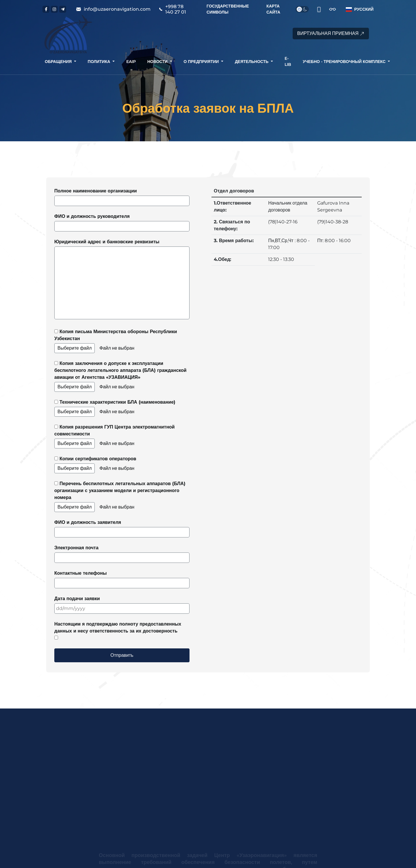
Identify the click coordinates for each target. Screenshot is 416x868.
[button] (359, 9)
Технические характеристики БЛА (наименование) (122, 408)
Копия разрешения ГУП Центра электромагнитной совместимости (122, 436)
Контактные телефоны (122, 579)
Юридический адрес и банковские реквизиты (122, 279)
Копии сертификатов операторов (122, 465)
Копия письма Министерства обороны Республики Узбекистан (122, 341)
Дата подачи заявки (122, 605)
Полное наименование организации (122, 197)
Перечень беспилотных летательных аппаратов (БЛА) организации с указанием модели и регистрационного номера (122, 496)
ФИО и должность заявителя (122, 528)
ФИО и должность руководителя (122, 222)
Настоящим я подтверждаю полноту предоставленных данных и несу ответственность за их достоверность (118, 630)
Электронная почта (122, 554)
